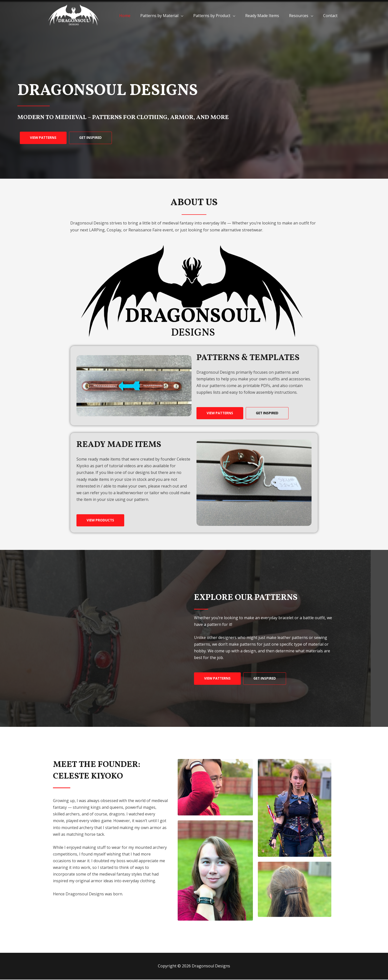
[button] (44, 138)
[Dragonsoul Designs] (74, 15)
